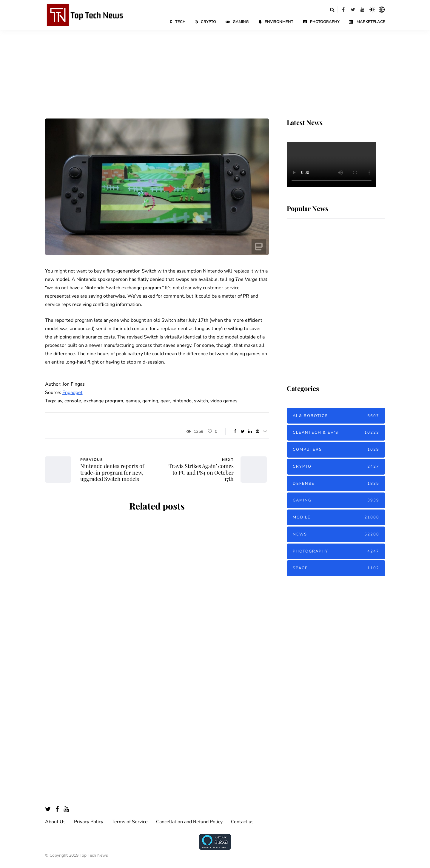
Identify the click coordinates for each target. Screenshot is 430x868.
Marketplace (367, 22)
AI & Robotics (336, 416)
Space (336, 568)
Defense (336, 484)
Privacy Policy (89, 822)
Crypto (206, 22)
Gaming (237, 22)
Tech (178, 22)
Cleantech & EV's (336, 433)
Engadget (73, 393)
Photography (321, 22)
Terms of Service (130, 822)
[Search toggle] (332, 10)
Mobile (336, 517)
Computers (336, 450)
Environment (276, 22)
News (336, 534)
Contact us (242, 822)
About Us (55, 822)
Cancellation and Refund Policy (189, 822)
